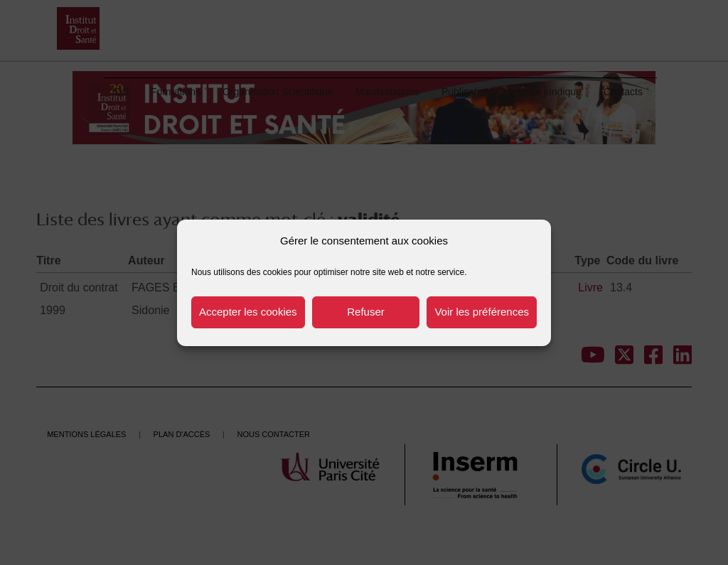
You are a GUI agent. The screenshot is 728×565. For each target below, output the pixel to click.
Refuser (366, 312)
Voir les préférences (482, 312)
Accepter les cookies (248, 312)
